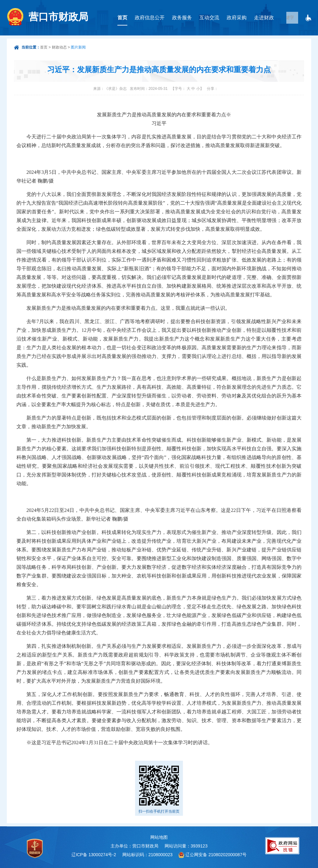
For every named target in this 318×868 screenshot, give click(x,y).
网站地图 (159, 837)
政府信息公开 (150, 18)
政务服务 (182, 18)
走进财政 (264, 18)
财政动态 (59, 47)
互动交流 (209, 18)
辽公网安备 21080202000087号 (216, 855)
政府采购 (237, 18)
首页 (122, 18)
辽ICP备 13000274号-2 (94, 855)
